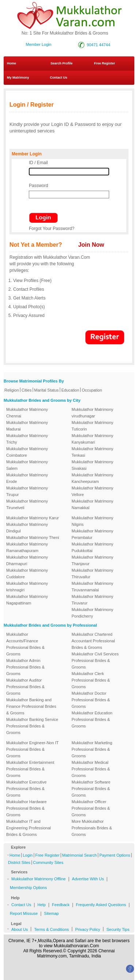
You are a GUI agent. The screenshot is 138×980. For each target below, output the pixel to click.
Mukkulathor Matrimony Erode (27, 478)
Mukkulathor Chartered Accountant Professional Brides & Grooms (93, 641)
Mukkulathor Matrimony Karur (32, 518)
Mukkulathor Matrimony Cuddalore (27, 574)
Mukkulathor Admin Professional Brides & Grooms (25, 667)
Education (70, 390)
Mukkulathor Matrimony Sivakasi (92, 465)
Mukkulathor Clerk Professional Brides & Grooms (91, 680)
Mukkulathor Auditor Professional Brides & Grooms (25, 687)
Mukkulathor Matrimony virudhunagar (92, 413)
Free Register (104, 63)
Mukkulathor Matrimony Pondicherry (92, 613)
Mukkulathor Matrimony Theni (33, 537)
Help (42, 905)
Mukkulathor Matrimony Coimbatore (27, 452)
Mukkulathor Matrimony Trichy (27, 439)
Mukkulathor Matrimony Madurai (27, 426)
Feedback (61, 905)
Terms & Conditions (51, 929)
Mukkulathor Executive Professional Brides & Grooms (26, 789)
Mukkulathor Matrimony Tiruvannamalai (92, 587)
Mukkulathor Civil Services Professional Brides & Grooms (95, 660)
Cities (27, 390)
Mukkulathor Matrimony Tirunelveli (27, 504)
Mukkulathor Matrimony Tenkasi (92, 452)
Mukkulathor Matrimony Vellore (92, 491)
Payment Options (115, 855)
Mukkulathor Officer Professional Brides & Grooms (91, 808)
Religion (12, 390)
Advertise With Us (88, 879)
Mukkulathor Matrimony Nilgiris (92, 521)
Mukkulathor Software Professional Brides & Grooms (91, 789)
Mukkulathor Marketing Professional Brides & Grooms (92, 749)
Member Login (39, 44)
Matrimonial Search (79, 855)
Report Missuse (24, 913)
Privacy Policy (88, 929)
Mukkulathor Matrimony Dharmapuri (27, 560)
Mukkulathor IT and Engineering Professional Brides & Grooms (28, 828)
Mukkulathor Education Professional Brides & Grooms (92, 719)
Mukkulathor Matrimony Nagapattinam (27, 600)
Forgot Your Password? (52, 229)
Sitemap (51, 913)
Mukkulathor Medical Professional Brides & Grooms (91, 769)
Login (28, 855)
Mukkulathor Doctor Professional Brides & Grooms (91, 700)
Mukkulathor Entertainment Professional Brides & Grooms (30, 769)
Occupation (92, 390)
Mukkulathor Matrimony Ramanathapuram (27, 547)
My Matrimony (18, 78)
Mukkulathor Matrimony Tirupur (27, 491)
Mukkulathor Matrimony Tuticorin (92, 426)
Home (11, 63)
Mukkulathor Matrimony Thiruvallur (92, 574)
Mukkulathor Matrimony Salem (27, 465)
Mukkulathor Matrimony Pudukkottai (92, 547)
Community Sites (48, 862)
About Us (20, 929)
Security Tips (118, 929)
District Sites (19, 862)
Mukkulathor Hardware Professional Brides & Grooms (26, 808)
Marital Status (47, 390)
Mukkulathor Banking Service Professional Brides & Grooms (32, 726)
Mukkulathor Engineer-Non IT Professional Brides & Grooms (32, 749)
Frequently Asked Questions (101, 905)
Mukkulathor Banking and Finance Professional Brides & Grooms (31, 706)
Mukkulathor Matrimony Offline (39, 879)
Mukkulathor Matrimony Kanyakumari (92, 439)
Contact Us (56, 78)
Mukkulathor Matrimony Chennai (27, 413)
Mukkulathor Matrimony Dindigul (27, 528)
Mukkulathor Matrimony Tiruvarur (92, 600)
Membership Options (28, 888)
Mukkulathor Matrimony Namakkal (92, 504)
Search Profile (62, 63)
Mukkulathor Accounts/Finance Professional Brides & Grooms (25, 644)
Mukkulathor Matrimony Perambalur (92, 534)
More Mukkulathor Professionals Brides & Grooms (92, 828)
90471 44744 (99, 45)
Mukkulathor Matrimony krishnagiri (27, 587)
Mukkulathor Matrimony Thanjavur (92, 560)
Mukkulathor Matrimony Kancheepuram (92, 478)
